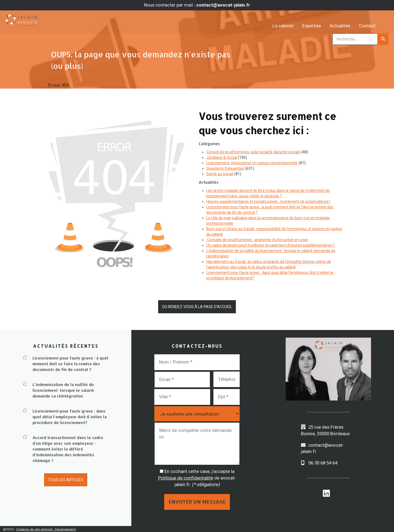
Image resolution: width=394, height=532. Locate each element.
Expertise (319, 22)
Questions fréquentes (225, 168)
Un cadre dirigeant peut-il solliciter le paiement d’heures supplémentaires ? (270, 245)
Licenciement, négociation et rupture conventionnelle (252, 163)
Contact (375, 22)
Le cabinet (291, 22)
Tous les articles (66, 478)
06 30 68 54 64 (323, 462)
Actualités (348, 22)
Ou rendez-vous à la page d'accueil (197, 306)
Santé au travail (220, 174)
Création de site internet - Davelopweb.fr (46, 528)
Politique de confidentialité (186, 477)
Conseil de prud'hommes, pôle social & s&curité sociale (253, 152)
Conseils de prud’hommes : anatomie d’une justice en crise (257, 240)
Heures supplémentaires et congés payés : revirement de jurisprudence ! (268, 201)
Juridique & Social (222, 157)
